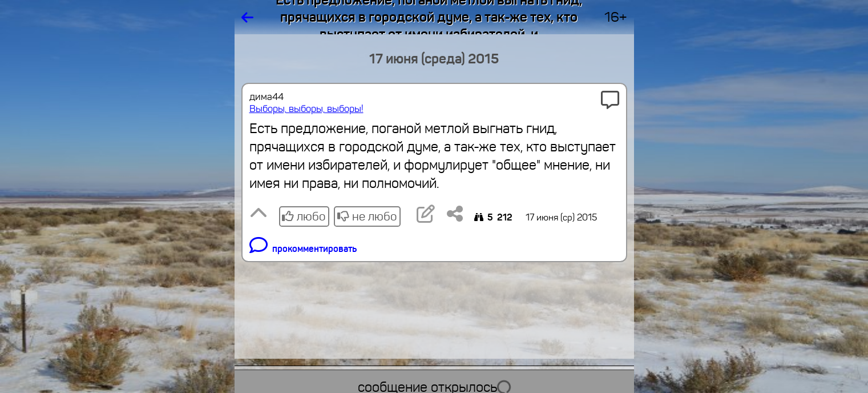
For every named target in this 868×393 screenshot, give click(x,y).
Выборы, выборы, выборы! (306, 109)
